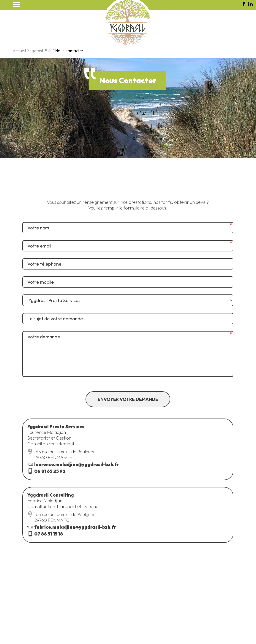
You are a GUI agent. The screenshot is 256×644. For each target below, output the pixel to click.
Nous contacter (69, 51)
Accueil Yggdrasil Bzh (32, 51)
